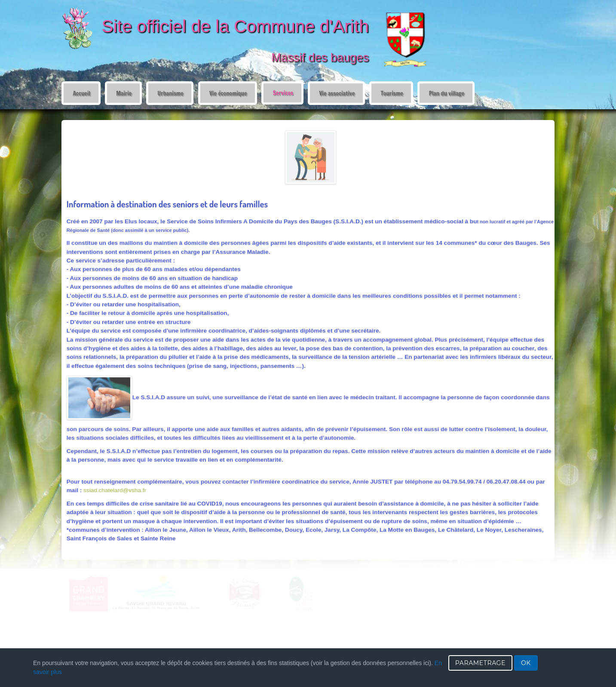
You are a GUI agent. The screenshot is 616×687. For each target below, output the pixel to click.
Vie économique (228, 93)
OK (526, 663)
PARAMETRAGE (480, 663)
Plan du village (446, 93)
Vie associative (337, 93)
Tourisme (392, 93)
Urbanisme (170, 93)
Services (283, 93)
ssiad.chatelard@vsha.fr (115, 490)
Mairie (124, 93)
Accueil (81, 93)
